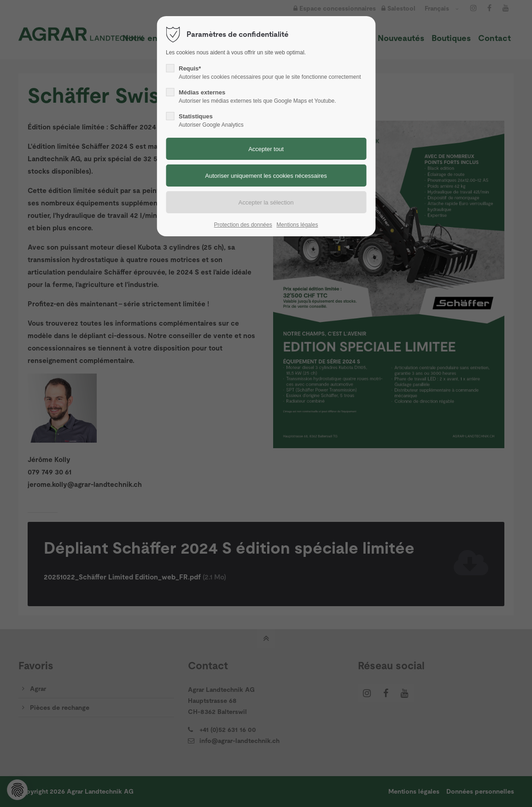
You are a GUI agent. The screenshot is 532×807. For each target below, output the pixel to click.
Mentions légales (297, 225)
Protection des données (243, 225)
